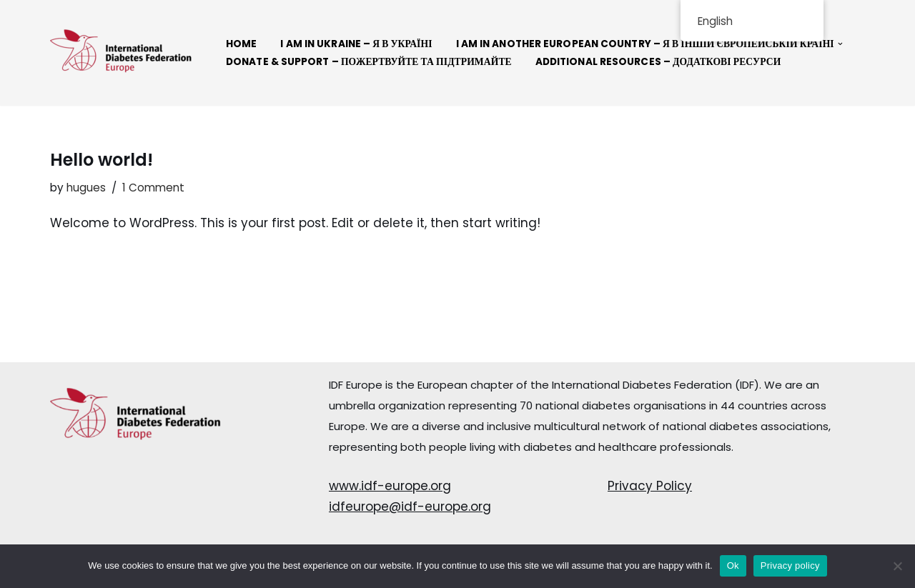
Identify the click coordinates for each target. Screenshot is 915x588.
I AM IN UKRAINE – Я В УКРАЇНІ (356, 44)
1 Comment (153, 188)
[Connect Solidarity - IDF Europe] (122, 53)
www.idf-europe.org (390, 486)
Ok (733, 565)
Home (241, 44)
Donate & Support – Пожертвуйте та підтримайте (369, 62)
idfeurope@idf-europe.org (410, 507)
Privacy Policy (650, 486)
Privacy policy (790, 565)
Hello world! (102, 160)
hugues (86, 188)
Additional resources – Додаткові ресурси (658, 62)
